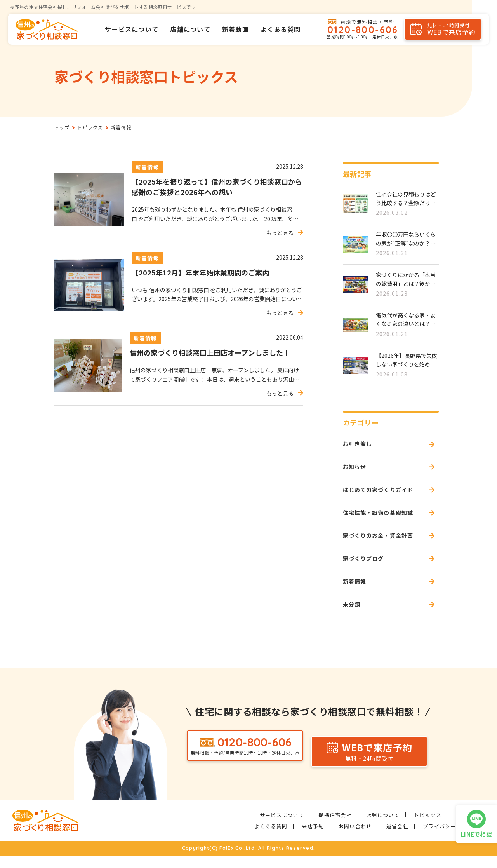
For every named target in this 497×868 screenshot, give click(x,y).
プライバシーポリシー (451, 839)
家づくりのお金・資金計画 (383, 542)
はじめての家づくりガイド (383, 493)
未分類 (353, 616)
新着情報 (356, 591)
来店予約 (313, 839)
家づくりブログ (366, 567)
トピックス (428, 827)
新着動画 (235, 29)
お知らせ (356, 469)
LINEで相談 (476, 834)
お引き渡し (360, 444)
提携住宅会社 (335, 827)
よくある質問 (281, 29)
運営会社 (397, 839)
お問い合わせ (355, 839)
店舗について (190, 29)
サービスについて (132, 29)
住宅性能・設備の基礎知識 (383, 518)
